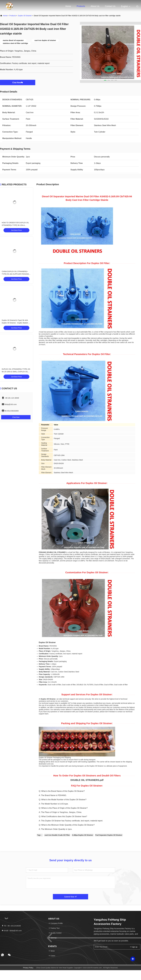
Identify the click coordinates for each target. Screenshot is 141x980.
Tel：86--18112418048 (11, 926)
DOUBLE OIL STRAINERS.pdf (87, 780)
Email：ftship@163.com (12, 931)
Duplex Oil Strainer (25, 16)
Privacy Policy (28, 968)
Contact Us (110, 6)
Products (81, 6)
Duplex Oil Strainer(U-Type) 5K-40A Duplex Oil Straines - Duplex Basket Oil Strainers (16, 323)
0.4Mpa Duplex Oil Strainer (83, 835)
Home (68, 6)
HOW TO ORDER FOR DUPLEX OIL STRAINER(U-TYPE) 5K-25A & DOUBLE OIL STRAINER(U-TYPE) (15, 225)
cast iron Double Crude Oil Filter (57, 835)
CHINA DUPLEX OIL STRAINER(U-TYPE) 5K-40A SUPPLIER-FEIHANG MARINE (15, 274)
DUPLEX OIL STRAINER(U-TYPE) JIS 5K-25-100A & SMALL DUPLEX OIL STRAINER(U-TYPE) (16, 372)
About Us (95, 6)
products (13, 16)
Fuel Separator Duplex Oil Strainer (109, 835)
